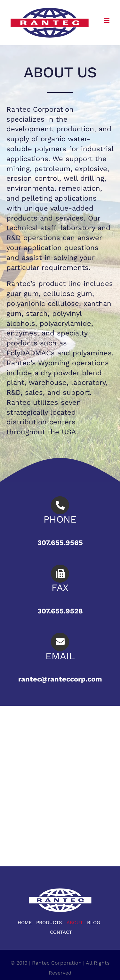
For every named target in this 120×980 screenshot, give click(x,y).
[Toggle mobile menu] (107, 20)
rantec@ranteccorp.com (60, 679)
